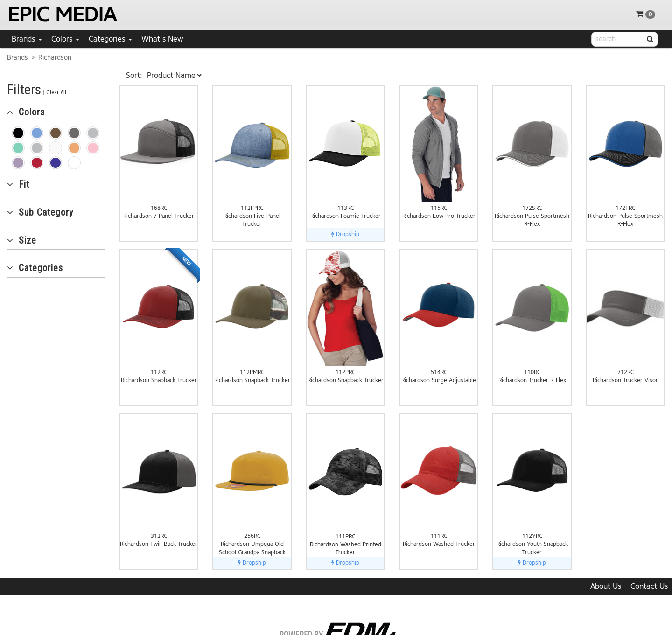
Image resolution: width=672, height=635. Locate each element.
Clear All (56, 92)
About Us (606, 586)
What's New (162, 39)
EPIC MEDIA (62, 15)
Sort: (134, 75)
